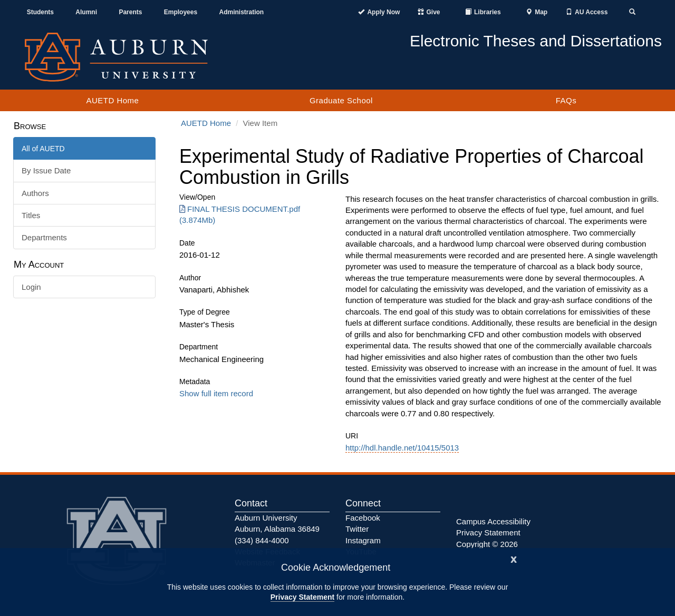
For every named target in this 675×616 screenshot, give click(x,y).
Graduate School (341, 100)
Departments (44, 237)
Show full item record (216, 393)
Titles (31, 215)
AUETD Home (112, 100)
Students (40, 12)
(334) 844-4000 (262, 540)
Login (31, 287)
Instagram (363, 540)
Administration (241, 12)
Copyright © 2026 (487, 544)
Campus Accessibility (493, 521)
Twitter (357, 529)
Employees (181, 12)
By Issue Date (46, 170)
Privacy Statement (302, 597)
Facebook (363, 518)
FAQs (566, 100)
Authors (35, 193)
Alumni (86, 12)
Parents (130, 12)
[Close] (514, 558)
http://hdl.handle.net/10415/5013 (402, 448)
